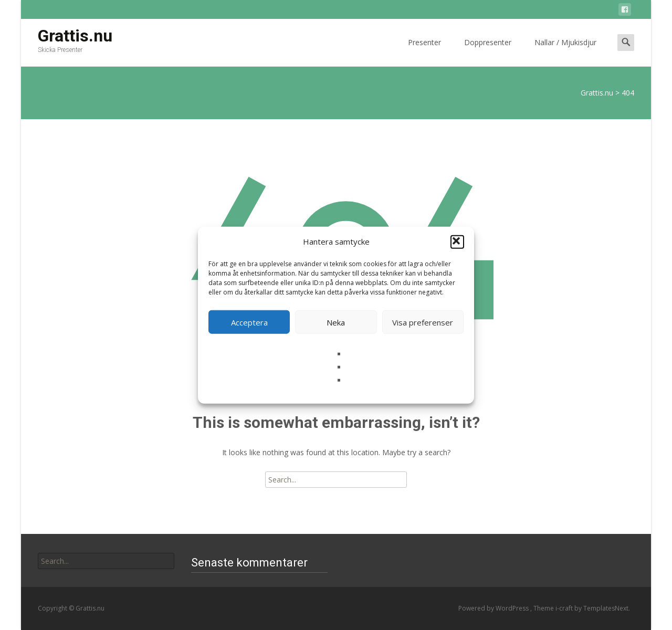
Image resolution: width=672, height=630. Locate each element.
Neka (336, 322)
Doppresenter (488, 52)
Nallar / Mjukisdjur (565, 52)
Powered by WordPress (494, 608)
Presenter (424, 52)
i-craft (565, 608)
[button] (457, 241)
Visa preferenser (423, 322)
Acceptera (249, 322)
